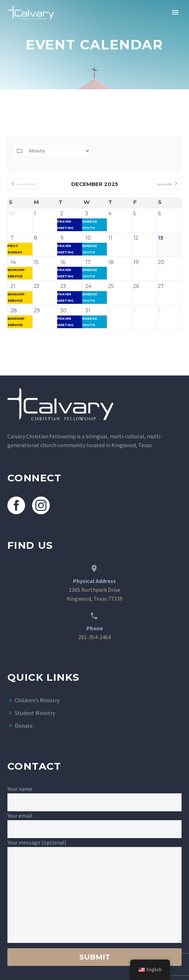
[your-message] (94, 895)
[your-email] (94, 829)
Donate (24, 726)
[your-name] (94, 802)
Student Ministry (35, 713)
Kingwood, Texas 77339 (94, 599)
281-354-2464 (94, 637)
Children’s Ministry (37, 700)
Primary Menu (175, 12)
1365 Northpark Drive (94, 590)
